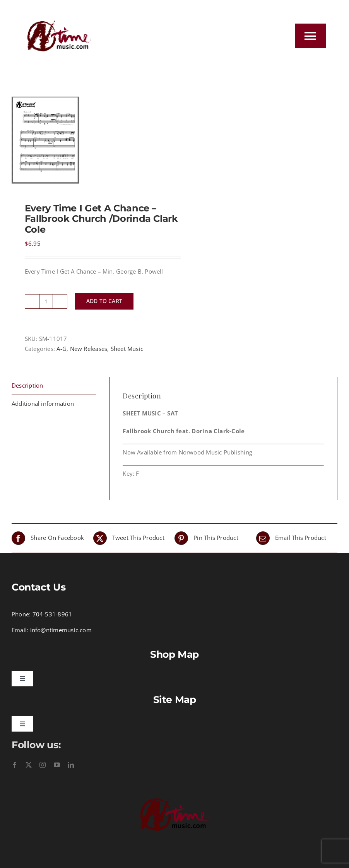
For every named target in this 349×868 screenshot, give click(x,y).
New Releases (89, 349)
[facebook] (15, 765)
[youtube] (57, 765)
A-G (62, 349)
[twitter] (29, 765)
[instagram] (43, 765)
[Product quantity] (46, 301)
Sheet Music (127, 349)
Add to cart (104, 301)
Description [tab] (27, 385)
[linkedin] (71, 765)
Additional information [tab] (43, 403)
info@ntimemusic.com (61, 630)
